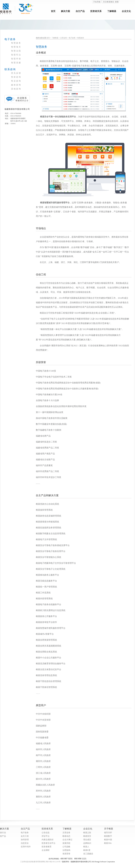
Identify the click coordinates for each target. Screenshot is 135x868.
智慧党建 (16, 63)
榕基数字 (108, 836)
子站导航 (97, 2)
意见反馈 (16, 73)
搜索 (117, 2)
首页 (53, 11)
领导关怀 (108, 833)
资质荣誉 (66, 854)
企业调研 (46, 850)
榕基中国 (108, 840)
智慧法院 (16, 51)
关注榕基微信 (109, 2)
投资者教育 (47, 847)
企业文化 (126, 11)
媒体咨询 (16, 85)
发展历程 (66, 843)
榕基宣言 (87, 836)
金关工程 (25, 836)
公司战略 (66, 847)
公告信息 (46, 833)
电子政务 (72, 38)
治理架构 (66, 850)
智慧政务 (16, 43)
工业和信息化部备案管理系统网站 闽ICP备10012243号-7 (41, 862)
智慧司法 (16, 55)
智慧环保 (16, 59)
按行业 (3, 833)
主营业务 (64, 38)
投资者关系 (96, 11)
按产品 (3, 836)
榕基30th (108, 843)
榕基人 (86, 847)
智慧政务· (81, 38)
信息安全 (25, 843)
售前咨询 (16, 77)
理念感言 (87, 840)
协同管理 (25, 840)
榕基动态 (66, 836)
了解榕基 (112, 11)
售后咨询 (16, 81)
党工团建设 (88, 854)
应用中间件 (26, 847)
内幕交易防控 (48, 840)
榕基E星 (87, 850)
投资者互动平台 (49, 843)
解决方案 (66, 11)
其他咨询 (16, 89)
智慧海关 (16, 47)
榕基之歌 (87, 833)
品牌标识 (87, 843)
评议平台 (46, 836)
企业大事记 (67, 840)
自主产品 (80, 11)
